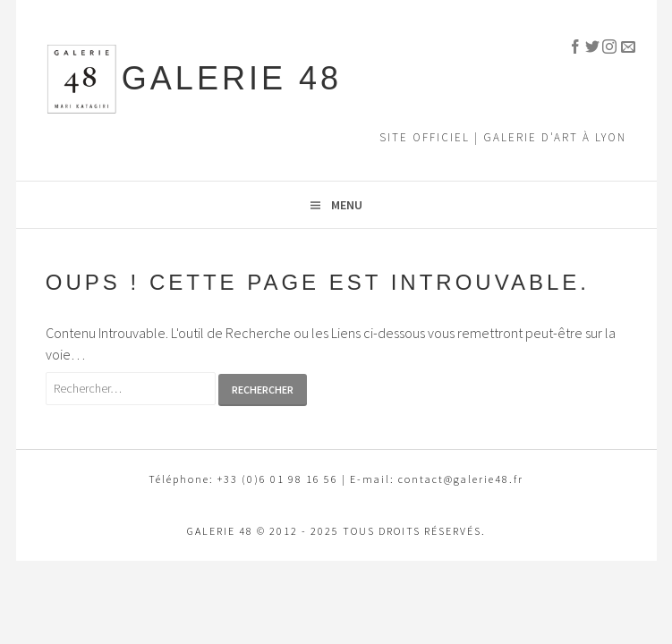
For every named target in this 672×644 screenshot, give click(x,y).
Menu (347, 205)
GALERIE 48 (232, 78)
